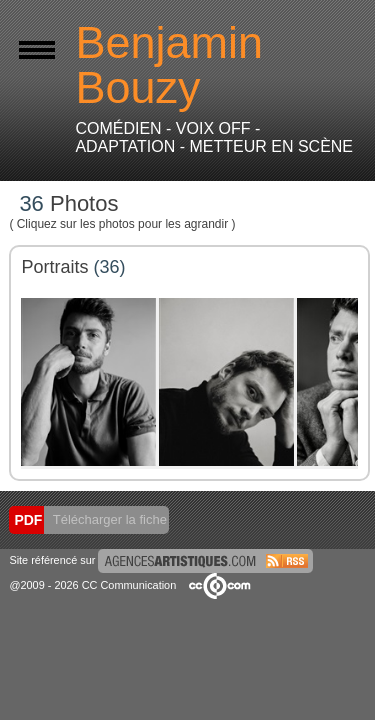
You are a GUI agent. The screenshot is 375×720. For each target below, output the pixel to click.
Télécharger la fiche (108, 519)
